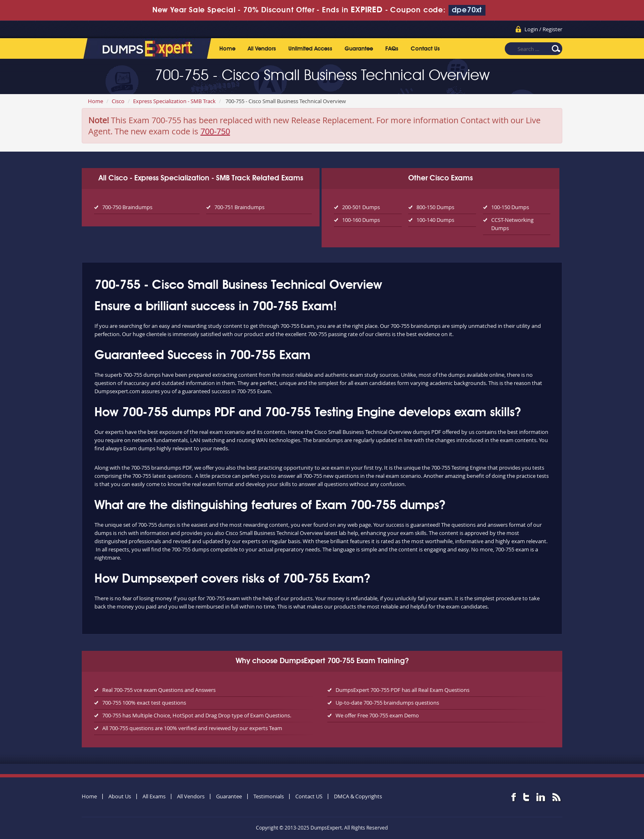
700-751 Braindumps (239, 207)
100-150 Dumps (510, 207)
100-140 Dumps (435, 220)
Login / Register (543, 29)
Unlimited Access (310, 49)
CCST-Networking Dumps (512, 224)
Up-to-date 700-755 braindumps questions (387, 703)
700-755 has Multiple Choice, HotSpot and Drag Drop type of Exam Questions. (197, 715)
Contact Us (425, 49)
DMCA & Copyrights (358, 796)
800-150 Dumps (435, 207)
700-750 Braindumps (127, 207)
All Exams (154, 796)
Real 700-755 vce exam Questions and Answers (159, 690)
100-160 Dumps (361, 220)
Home (227, 49)
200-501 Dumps (361, 207)
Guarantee (359, 49)
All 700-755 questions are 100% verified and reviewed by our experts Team (192, 728)
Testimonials (269, 796)
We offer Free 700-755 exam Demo (377, 715)
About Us (120, 796)
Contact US (309, 796)
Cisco (118, 101)
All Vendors (262, 49)
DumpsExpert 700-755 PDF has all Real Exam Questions (402, 690)
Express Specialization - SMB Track (174, 101)
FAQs (392, 49)
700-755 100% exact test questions (144, 703)
